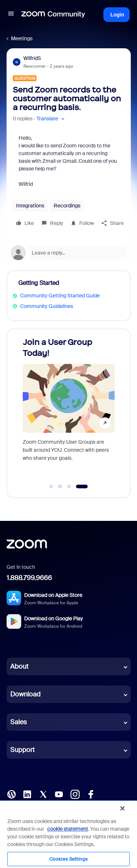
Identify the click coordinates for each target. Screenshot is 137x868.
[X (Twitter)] (43, 794)
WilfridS (32, 58)
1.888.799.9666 (29, 578)
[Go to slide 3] (69, 486)
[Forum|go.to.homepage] (53, 15)
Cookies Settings (68, 859)
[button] (11, 15)
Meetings (22, 38)
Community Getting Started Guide (60, 296)
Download (25, 694)
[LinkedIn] (27, 794)
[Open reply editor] (69, 253)
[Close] (122, 808)
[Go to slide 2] (60, 486)
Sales (18, 722)
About (19, 666)
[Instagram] (75, 794)
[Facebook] (91, 794)
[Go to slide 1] (51, 486)
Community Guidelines (47, 306)
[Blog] (11, 794)
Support (22, 750)
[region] (68, 834)
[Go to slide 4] (82, 486)
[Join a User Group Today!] (69, 406)
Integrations (30, 206)
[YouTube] (59, 794)
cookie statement (68, 829)
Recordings (67, 206)
